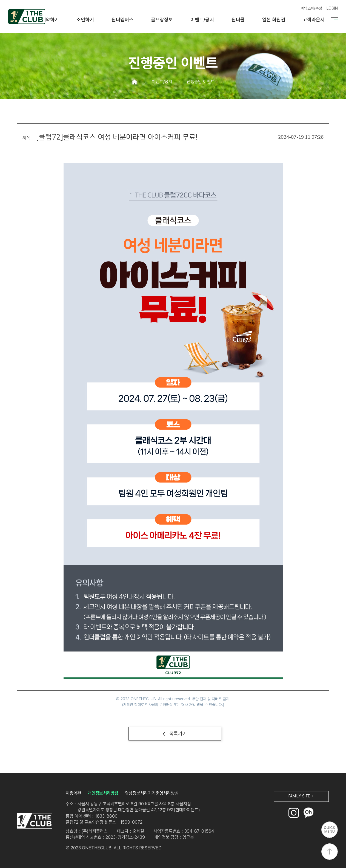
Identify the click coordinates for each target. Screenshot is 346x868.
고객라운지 (314, 20)
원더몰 (238, 20)
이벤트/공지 (202, 20)
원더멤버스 (122, 20)
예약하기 (50, 20)
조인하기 (85, 20)
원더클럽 (27, 16)
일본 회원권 (274, 20)
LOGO (35, 821)
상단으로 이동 (330, 852)
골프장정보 (162, 20)
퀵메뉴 (330, 830)
